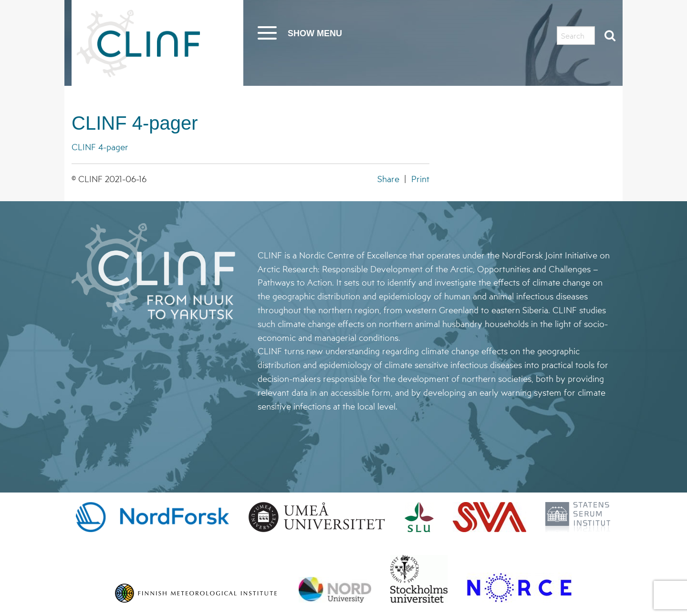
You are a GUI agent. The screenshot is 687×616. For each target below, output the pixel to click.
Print (420, 179)
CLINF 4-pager (135, 123)
